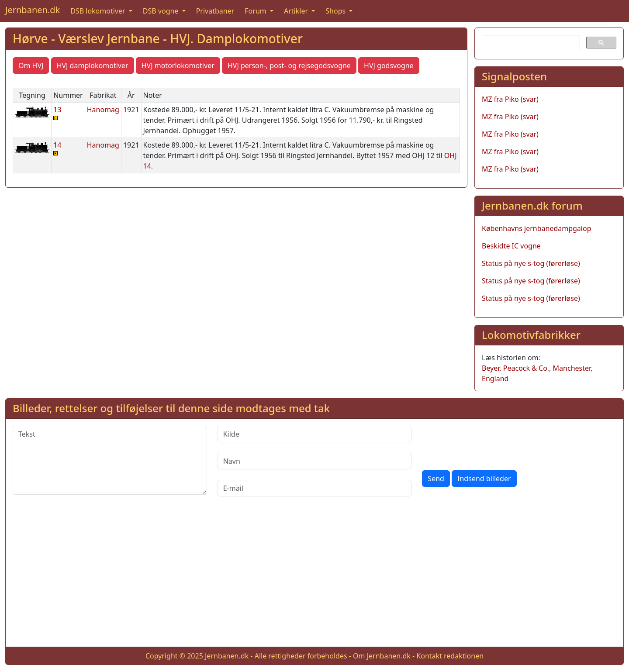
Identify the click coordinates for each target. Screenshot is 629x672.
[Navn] (315, 461)
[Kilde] (315, 434)
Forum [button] (256, 11)
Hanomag (103, 110)
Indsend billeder (484, 479)
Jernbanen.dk (33, 10)
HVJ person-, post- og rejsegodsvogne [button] (289, 65)
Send (436, 479)
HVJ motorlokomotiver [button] (178, 65)
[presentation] (488, 443)
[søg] (530, 43)
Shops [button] (336, 11)
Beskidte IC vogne (511, 246)
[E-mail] (315, 488)
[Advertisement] (314, 579)
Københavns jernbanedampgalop (537, 228)
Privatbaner (215, 11)
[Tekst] (110, 460)
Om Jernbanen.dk (382, 656)
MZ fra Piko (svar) (510, 99)
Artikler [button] (297, 11)
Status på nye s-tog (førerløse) (531, 263)
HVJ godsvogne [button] (389, 65)
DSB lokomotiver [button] (99, 11)
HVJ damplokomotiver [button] (93, 65)
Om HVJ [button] (31, 65)
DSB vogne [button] (162, 11)
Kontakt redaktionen (450, 656)
